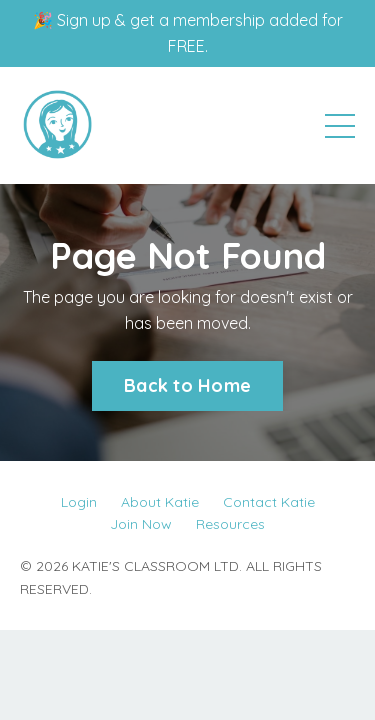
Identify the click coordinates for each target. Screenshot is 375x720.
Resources (230, 524)
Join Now (141, 524)
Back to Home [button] (187, 385)
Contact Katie (269, 502)
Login (79, 502)
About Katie (160, 502)
